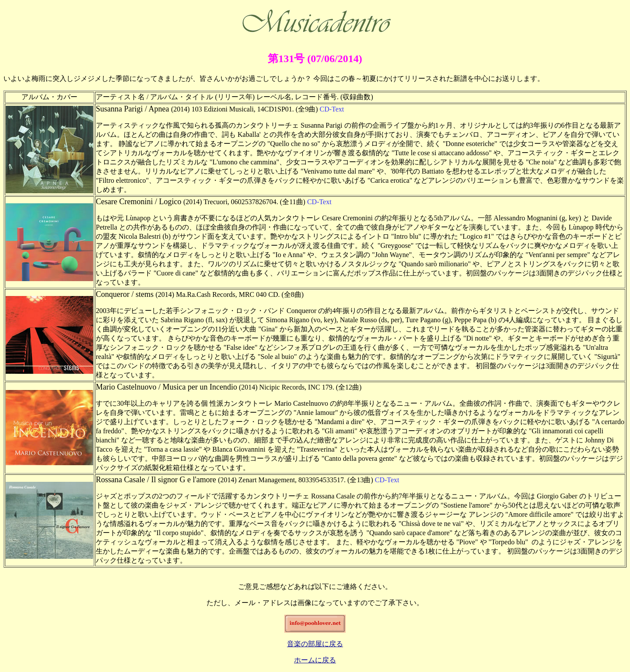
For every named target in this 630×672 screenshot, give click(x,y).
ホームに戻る (315, 660)
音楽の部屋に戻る (315, 644)
